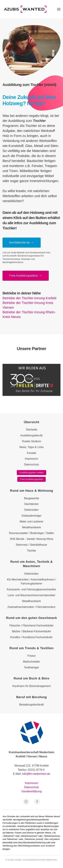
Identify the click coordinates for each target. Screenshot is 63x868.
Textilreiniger (32, 667)
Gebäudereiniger (32, 516)
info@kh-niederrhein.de (36, 774)
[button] (59, 9)
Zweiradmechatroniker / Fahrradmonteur (31, 607)
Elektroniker (31, 510)
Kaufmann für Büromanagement (32, 686)
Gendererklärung (31, 791)
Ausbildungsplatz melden (32, 473)
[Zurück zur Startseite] (25, 9)
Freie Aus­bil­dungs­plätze (26, 276)
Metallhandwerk (31, 527)
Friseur (32, 656)
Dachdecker (32, 504)
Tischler (32, 551)
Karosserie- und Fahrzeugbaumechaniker (31, 589)
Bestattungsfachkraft (32, 705)
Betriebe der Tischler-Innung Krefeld (29, 298)
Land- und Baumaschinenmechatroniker (32, 595)
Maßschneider (32, 662)
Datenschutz (32, 787)
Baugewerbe (32, 498)
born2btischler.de (22, 243)
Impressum (32, 783)
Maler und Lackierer (32, 522)
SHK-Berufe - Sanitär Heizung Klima (32, 539)
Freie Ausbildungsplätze (31, 479)
